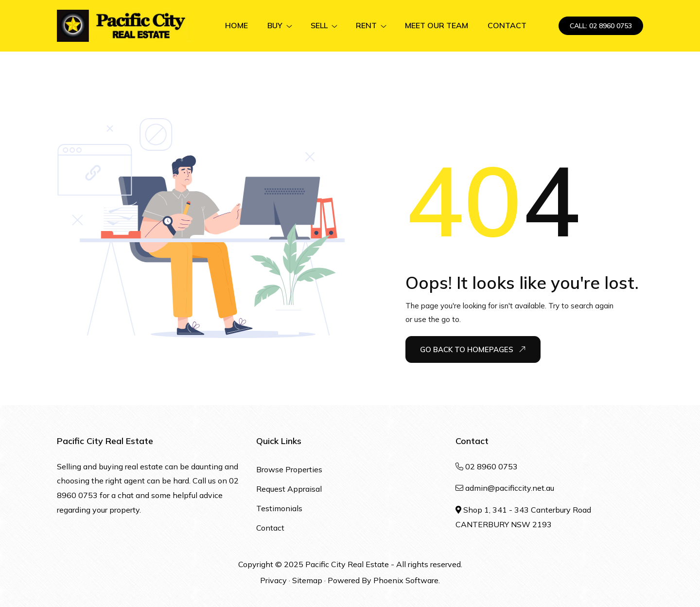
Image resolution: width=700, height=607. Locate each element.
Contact (270, 528)
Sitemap (307, 580)
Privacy (273, 580)
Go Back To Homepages (473, 349)
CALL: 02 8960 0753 (601, 26)
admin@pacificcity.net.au (510, 488)
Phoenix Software (406, 580)
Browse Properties (289, 469)
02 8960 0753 (491, 466)
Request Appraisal (289, 489)
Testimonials (279, 508)
